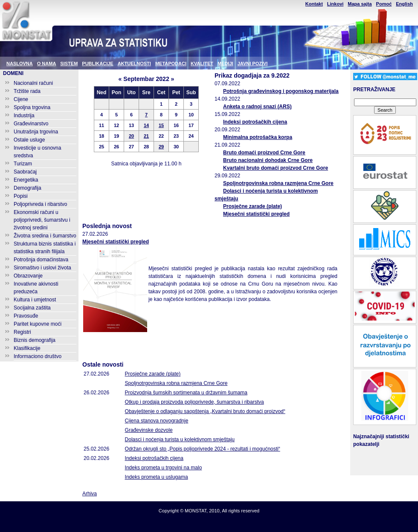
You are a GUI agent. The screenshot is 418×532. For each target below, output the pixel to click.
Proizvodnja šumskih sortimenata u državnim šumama (186, 393)
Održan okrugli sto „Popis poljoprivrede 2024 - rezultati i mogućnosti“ (203, 449)
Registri (22, 332)
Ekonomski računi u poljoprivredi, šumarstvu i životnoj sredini (42, 220)
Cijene (21, 99)
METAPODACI (171, 64)
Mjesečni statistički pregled (256, 214)
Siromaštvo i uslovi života (42, 268)
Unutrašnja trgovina (36, 132)
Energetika (26, 180)
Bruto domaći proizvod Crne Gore (264, 153)
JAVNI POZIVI (253, 64)
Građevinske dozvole (149, 430)
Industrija (24, 116)
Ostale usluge (29, 140)
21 (146, 136)
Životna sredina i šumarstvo (45, 236)
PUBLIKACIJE (97, 64)
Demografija (28, 188)
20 (131, 136)
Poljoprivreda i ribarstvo (40, 204)
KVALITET (202, 64)
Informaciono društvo (38, 356)
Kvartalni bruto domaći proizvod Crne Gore (276, 168)
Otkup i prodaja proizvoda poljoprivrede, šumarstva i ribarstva (194, 402)
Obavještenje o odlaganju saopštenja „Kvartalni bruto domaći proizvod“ (205, 411)
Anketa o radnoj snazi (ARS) (257, 107)
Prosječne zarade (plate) (253, 206)
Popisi (21, 196)
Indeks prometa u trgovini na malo (164, 468)
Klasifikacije (27, 348)
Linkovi (335, 4)
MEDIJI (225, 64)
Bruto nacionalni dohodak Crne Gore (268, 160)
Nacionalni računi (33, 83)
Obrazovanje (28, 276)
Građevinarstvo (31, 124)
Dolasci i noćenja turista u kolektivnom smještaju (180, 439)
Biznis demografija (35, 340)
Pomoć (384, 4)
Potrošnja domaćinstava (41, 260)
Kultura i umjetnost (35, 300)
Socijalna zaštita (32, 308)
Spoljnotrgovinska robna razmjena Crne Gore (278, 183)
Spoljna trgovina (32, 107)
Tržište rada (27, 91)
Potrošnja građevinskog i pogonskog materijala (281, 91)
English (404, 4)
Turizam (23, 164)
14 (146, 125)
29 (161, 147)
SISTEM (69, 64)
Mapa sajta (360, 4)
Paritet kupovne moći (38, 324)
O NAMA (47, 64)
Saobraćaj (25, 172)
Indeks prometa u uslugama (157, 477)
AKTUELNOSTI (134, 64)
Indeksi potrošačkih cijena (255, 122)
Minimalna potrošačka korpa (258, 137)
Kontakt (314, 4)
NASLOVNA (20, 64)
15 (161, 125)
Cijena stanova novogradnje (157, 421)
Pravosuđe (26, 316)
